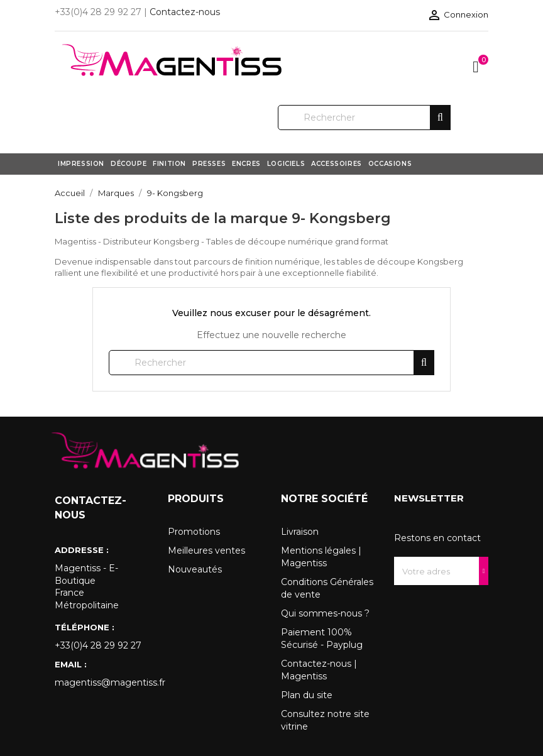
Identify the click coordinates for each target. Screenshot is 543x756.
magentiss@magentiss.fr (102, 682)
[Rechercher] (364, 118)
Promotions (194, 532)
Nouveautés (195, 569)
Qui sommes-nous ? (325, 613)
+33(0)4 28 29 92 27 (98, 645)
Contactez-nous (185, 12)
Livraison (300, 532)
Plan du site (307, 695)
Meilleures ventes (206, 551)
